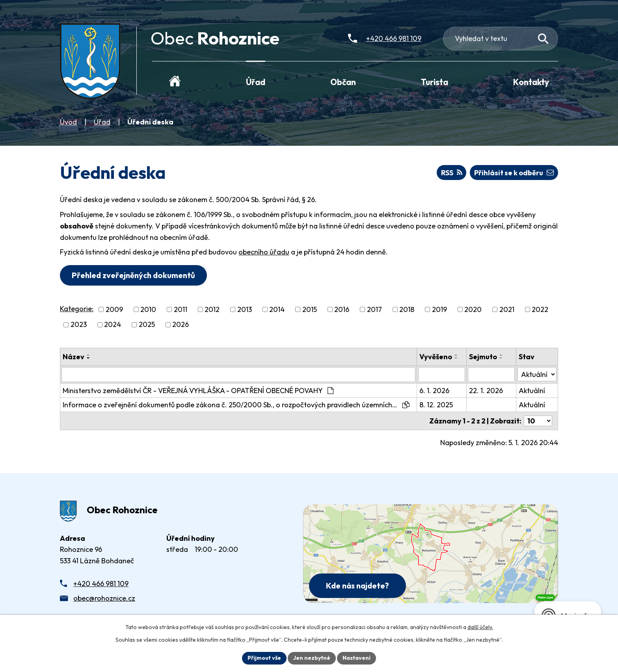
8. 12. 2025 (436, 405)
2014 (277, 309)
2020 (473, 309)
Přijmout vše (264, 658)
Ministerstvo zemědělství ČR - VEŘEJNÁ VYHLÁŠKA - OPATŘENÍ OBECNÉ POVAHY (198, 391)
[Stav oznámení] (537, 374)
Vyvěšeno (436, 357)
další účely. (480, 627)
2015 (310, 309)
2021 (507, 309)
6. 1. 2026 (434, 391)
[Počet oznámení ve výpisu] (538, 421)
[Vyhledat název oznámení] (238, 375)
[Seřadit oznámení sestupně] (89, 358)
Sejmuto (483, 357)
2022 (540, 309)
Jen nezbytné (312, 658)
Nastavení (356, 658)
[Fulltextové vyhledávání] (501, 39)
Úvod (68, 122)
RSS (452, 173)
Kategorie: (77, 309)
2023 (79, 325)
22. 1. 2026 (486, 391)
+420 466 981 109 (101, 584)
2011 (181, 309)
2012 (212, 309)
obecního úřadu (264, 252)
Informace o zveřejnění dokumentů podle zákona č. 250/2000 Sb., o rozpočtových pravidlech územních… (236, 405)
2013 (245, 309)
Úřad (102, 122)
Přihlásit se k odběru (514, 173)
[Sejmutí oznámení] (491, 375)
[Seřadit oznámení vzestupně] (89, 355)
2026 (181, 325)
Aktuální (532, 391)
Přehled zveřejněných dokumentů (133, 275)
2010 (148, 309)
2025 (147, 325)
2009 (114, 309)
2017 (374, 309)
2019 (439, 309)
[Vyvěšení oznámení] (442, 375)
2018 (407, 309)
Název (74, 357)
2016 (342, 309)
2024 (113, 325)
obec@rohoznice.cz (104, 598)
